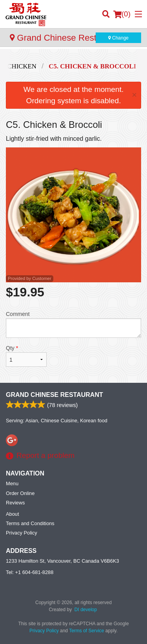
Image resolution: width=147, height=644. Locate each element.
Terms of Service (86, 631)
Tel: (30, 572)
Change (118, 38)
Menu (12, 483)
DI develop (86, 610)
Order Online (20, 493)
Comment (73, 324)
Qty (26, 356)
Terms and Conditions (30, 523)
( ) (122, 14)
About (12, 514)
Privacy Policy (22, 533)
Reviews (15, 503)
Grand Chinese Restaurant (54, 395)
